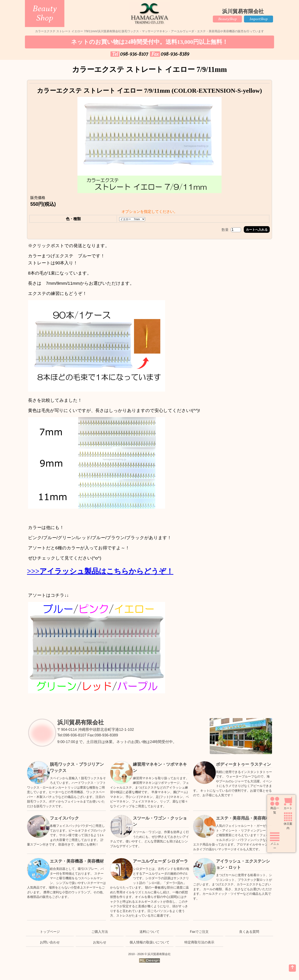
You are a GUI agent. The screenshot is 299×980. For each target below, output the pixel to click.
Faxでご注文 (199, 932)
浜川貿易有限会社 (81, 722)
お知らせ (100, 942)
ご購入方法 (100, 932)
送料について (149, 932)
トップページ (50, 932)
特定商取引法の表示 (199, 942)
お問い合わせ (50, 942)
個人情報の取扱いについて (149, 942)
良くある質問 (249, 932)
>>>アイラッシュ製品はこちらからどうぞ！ (100, 571)
